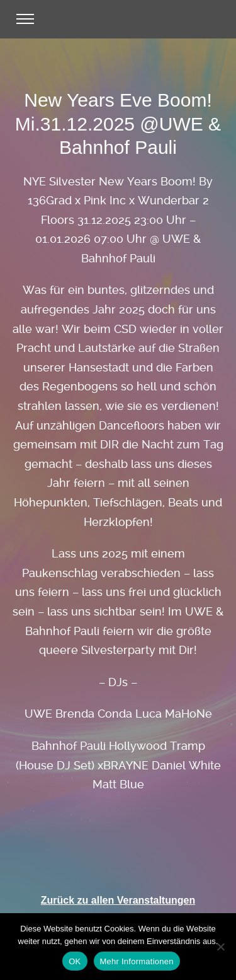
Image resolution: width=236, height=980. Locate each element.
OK (75, 961)
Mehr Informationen (137, 961)
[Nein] (220, 947)
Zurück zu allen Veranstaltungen (118, 900)
